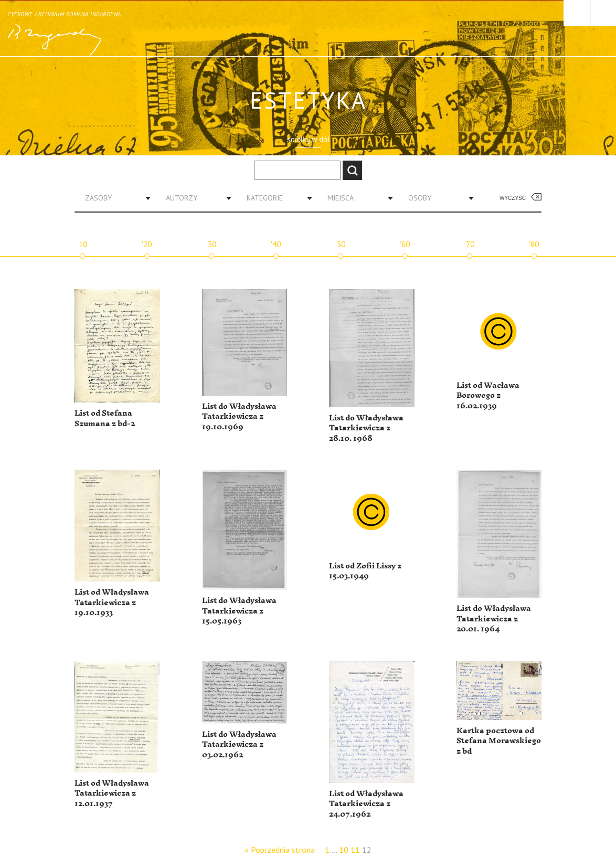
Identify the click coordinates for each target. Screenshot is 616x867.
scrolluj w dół (308, 140)
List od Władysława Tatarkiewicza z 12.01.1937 (112, 794)
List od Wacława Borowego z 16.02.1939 (488, 396)
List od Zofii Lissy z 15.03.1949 (365, 571)
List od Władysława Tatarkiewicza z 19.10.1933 (112, 602)
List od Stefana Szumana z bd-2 (105, 419)
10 (344, 850)
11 (355, 850)
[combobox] (114, 198)
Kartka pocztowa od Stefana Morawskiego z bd (499, 741)
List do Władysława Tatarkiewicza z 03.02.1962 (239, 745)
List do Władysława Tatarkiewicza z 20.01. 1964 (494, 619)
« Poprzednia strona (280, 850)
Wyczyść (513, 198)
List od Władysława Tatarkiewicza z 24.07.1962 (366, 804)
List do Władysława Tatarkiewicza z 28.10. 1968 (366, 428)
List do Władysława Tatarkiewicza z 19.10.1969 (239, 417)
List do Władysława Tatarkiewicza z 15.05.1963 (239, 611)
